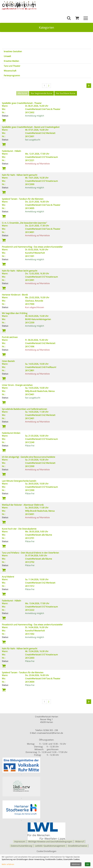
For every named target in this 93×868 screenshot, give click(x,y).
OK (88, 864)
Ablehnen (76, 864)
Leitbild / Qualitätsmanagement (50, 845)
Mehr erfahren (8, 864)
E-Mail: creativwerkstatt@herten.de (46, 733)
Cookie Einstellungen (46, 850)
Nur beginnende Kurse (41, 93)
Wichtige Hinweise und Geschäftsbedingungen (50, 841)
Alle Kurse (22, 93)
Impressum (20, 841)
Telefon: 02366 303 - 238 (47, 730)
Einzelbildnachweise (78, 845)
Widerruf (80, 841)
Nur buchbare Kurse (66, 93)
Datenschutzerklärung (21, 845)
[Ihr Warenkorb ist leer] (77, 19)
